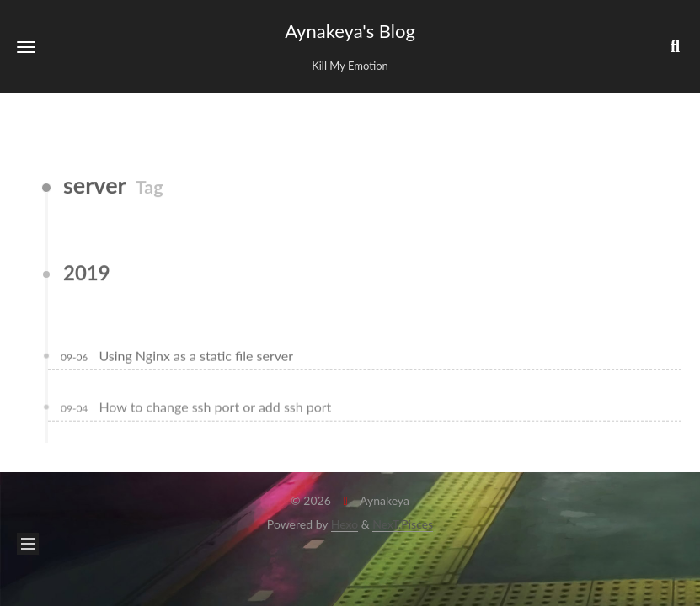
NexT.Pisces (403, 524)
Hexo (345, 524)
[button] (26, 47)
